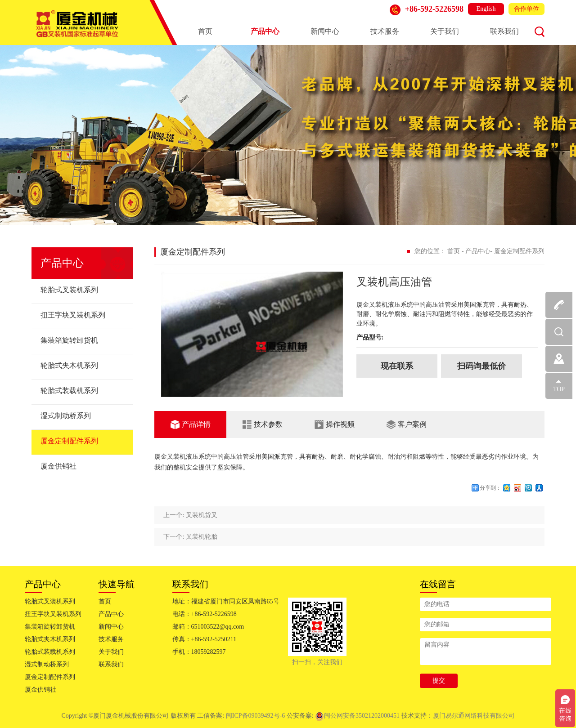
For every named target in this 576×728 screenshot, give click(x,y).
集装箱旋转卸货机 (69, 340)
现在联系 (397, 366)
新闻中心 (325, 31)
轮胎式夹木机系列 (69, 365)
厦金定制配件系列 (69, 441)
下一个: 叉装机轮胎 (190, 537)
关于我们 (445, 31)
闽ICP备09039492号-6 (256, 716)
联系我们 (504, 31)
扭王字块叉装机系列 (73, 315)
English (486, 9)
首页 (205, 31)
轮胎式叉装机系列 (69, 290)
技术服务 (385, 31)
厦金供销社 (58, 466)
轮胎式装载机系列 (69, 391)
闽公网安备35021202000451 (357, 716)
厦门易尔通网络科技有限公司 (474, 716)
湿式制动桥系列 (66, 416)
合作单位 (526, 9)
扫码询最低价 (481, 366)
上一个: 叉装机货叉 (190, 515)
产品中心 (265, 31)
